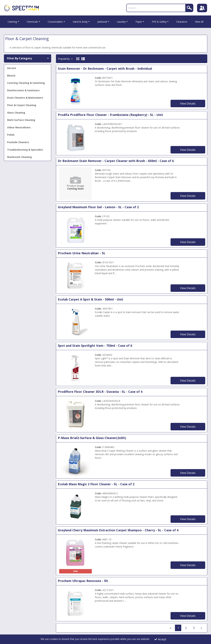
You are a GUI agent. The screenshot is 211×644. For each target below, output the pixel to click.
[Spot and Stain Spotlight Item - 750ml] (75, 368)
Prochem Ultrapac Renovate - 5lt (83, 581)
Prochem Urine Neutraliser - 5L (82, 253)
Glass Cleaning (16, 113)
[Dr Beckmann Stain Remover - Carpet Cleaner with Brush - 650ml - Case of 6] (75, 183)
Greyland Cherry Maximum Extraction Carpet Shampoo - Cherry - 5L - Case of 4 (118, 530)
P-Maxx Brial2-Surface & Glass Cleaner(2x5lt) (92, 438)
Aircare (12, 68)
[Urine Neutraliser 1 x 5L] (75, 275)
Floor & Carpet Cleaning (22, 105)
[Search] (156, 8)
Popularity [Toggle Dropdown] (64, 59)
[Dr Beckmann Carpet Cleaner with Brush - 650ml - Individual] (75, 91)
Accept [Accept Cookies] (160, 639)
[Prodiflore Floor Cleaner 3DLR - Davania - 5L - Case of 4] (75, 414)
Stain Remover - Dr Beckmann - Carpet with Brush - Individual (105, 68)
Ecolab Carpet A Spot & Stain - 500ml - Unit (91, 299)
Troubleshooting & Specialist (25, 150)
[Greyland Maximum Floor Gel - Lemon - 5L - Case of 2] (75, 229)
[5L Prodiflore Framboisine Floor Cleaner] (75, 137)
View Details (188, 104)
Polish (11, 135)
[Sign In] (202, 8)
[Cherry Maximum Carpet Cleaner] (75, 552)
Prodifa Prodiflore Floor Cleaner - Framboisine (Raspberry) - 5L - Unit (110, 115)
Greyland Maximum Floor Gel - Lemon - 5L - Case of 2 (98, 207)
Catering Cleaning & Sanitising (26, 83)
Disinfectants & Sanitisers (23, 90)
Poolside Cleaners (18, 142)
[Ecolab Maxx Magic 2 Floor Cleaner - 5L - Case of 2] (75, 506)
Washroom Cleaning (19, 157)
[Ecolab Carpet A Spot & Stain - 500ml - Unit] (75, 322)
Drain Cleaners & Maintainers (25, 98)
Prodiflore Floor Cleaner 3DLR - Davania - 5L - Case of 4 (100, 392)
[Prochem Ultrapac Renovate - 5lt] (75, 603)
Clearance (182, 22)
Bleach (11, 76)
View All (199, 22)
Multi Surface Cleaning (21, 120)
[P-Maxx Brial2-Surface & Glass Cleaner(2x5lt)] (75, 460)
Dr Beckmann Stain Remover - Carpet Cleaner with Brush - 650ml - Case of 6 (116, 161)
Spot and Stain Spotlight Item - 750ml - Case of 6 (95, 346)
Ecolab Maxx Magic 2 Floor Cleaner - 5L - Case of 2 (96, 484)
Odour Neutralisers (19, 127)
